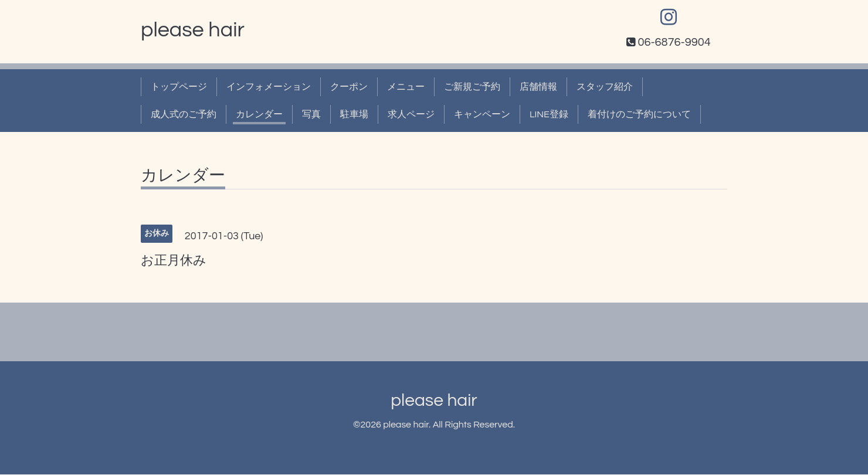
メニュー (406, 87)
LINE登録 (549, 115)
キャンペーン (482, 115)
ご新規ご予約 (472, 87)
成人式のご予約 (184, 115)
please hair (193, 30)
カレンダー (259, 115)
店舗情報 (538, 87)
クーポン (349, 87)
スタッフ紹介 (605, 87)
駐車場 (354, 115)
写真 (311, 115)
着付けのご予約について (639, 115)
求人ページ (411, 115)
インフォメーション (269, 87)
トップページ (179, 87)
